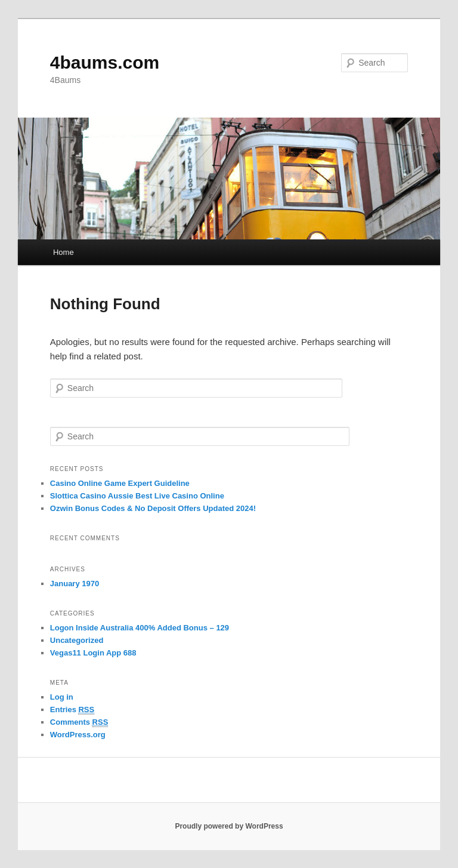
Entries (72, 710)
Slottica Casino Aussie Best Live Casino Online (137, 496)
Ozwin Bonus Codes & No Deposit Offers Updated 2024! (153, 508)
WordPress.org (78, 735)
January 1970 (75, 584)
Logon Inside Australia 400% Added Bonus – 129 (140, 628)
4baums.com (105, 62)
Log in (62, 697)
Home (64, 252)
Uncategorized (77, 640)
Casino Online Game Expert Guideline (120, 483)
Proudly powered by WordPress (229, 826)
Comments (79, 722)
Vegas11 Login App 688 (93, 653)
